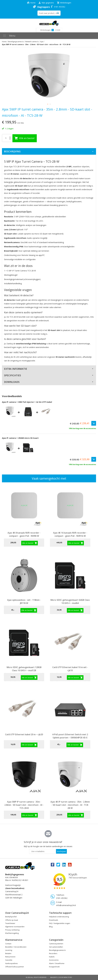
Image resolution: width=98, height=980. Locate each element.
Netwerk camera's (32, 42)
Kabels (52, 957)
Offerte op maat (12, 920)
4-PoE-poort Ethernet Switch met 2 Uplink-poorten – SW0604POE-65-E (70, 736)
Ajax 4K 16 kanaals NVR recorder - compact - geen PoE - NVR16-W (70, 534)
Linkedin (64, 864)
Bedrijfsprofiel (11, 917)
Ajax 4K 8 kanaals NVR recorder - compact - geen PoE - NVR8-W (24, 534)
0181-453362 (60, 7)
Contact (8, 944)
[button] (48, 104)
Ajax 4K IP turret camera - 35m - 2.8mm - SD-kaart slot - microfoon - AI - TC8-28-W (70, 805)
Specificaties (12, 375)
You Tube (70, 864)
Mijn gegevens (48, 3)
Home (33, 3)
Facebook (52, 864)
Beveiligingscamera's (16, 42)
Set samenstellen (56, 947)
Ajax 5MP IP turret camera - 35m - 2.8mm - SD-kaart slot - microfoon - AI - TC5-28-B (24, 805)
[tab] (49, 151)
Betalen (8, 953)
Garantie (9, 960)
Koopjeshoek (54, 967)
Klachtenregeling (12, 933)
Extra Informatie (16, 369)
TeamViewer (10, 923)
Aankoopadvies (12, 963)
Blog (51, 927)
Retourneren (10, 957)
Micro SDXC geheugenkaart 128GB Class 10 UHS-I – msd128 (24, 669)
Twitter (58, 864)
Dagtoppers (44, 7)
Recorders (53, 953)
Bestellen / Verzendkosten (16, 947)
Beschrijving (12, 151)
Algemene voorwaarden (15, 927)
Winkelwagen (66, 3)
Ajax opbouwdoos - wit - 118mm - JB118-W (24, 602)
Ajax (42, 42)
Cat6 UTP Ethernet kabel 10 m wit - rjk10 (70, 669)
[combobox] (49, 13)
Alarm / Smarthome (57, 963)
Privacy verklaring (12, 930)
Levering (9, 950)
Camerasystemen (56, 944)
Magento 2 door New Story (61, 977)
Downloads (12, 382)
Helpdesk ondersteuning (59, 917)
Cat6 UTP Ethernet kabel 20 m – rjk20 (24, 734)
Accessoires (54, 960)
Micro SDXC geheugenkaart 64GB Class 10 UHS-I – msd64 (70, 602)
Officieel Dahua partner (15, 967)
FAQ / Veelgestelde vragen (60, 923)
